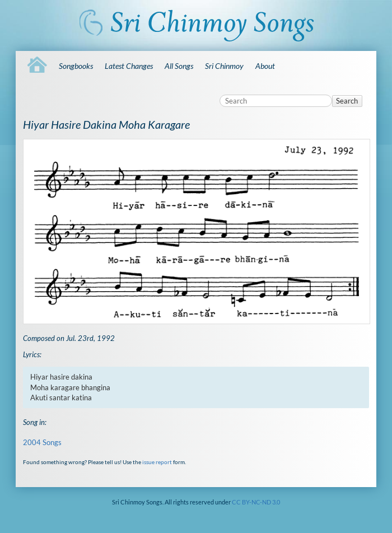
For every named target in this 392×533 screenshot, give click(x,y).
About (265, 66)
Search (347, 101)
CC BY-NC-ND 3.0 (256, 502)
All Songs (179, 66)
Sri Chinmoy (224, 66)
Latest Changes (129, 66)
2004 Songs (42, 442)
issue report (157, 462)
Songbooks (76, 66)
